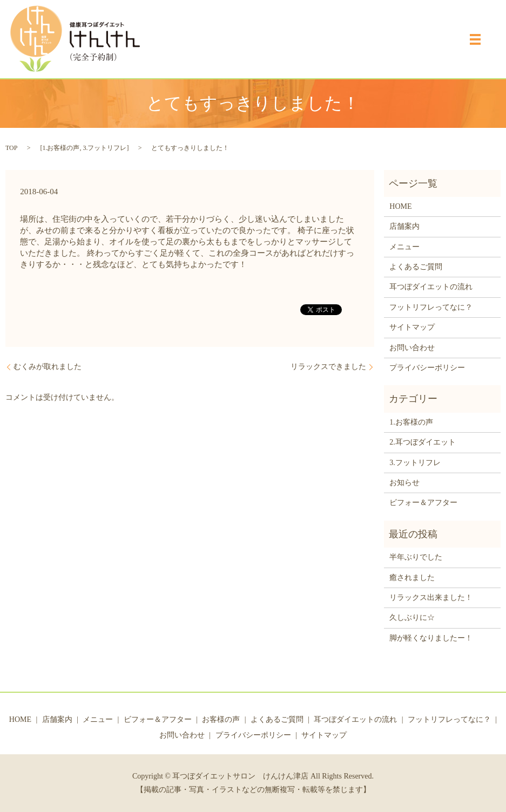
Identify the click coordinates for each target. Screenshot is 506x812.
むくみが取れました (48, 367)
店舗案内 (404, 226)
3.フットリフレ (104, 148)
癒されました (412, 578)
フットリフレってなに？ (431, 307)
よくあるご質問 (416, 267)
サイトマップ (412, 327)
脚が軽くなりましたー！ (431, 638)
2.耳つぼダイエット (423, 442)
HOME (400, 206)
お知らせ (404, 483)
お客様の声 (221, 719)
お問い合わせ (412, 348)
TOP (11, 148)
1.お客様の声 (61, 148)
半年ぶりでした (416, 557)
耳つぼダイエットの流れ (431, 287)
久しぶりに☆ (412, 617)
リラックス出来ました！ (431, 598)
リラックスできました (328, 367)
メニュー (404, 247)
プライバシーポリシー (427, 368)
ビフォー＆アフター (423, 503)
